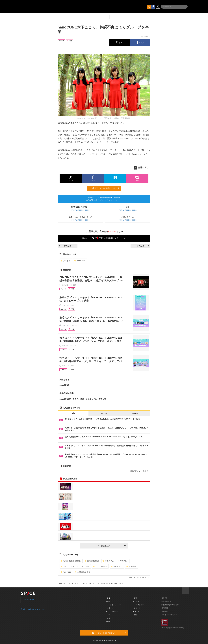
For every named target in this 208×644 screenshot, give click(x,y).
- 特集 (135, 615)
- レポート (137, 608)
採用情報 (165, 608)
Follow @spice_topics (81, 210)
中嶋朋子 (123, 561)
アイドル (66, 261)
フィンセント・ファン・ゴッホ (75, 566)
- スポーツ (110, 618)
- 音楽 (108, 598)
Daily (73, 413)
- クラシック (111, 608)
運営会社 (165, 598)
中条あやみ (108, 561)
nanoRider (80, 261)
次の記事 (143, 246)
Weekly (104, 413)
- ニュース (137, 601)
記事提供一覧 (166, 601)
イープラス (63, 584)
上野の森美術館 (83, 572)
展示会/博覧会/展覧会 (71, 561)
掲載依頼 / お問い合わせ (170, 605)
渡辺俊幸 (131, 566)
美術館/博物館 (92, 561)
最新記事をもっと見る (139, 471)
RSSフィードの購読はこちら (106, 188)
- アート (109, 615)
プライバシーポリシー (169, 615)
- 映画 (108, 621)
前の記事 (65, 246)
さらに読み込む (112, 546)
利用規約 (165, 611)
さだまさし (117, 566)
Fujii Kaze (66, 572)
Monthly (135, 413)
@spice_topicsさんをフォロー (33, 609)
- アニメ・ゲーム (112, 611)
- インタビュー (139, 605)
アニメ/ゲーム (100, 566)
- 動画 (135, 598)
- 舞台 (108, 601)
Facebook (29, 600)
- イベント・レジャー (114, 605)
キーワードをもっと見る (139, 578)
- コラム (136, 611)
